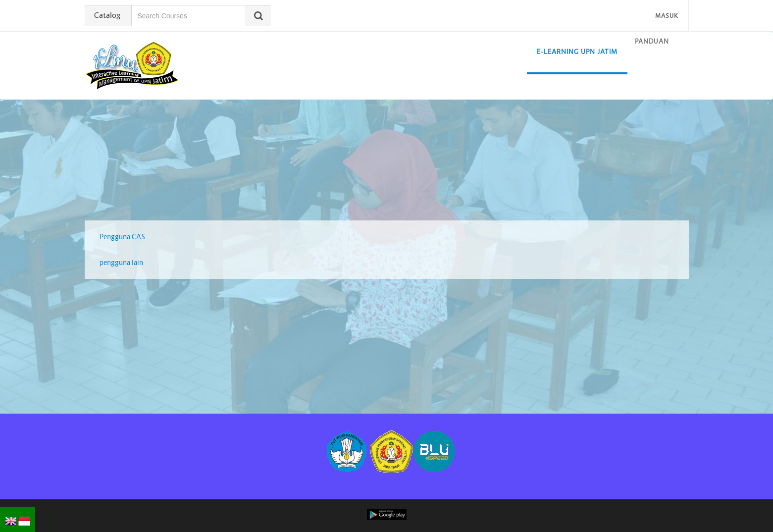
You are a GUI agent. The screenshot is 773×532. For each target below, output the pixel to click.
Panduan (652, 41)
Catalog (107, 15)
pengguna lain (121, 263)
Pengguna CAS (122, 237)
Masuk (667, 16)
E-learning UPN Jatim (577, 52)
